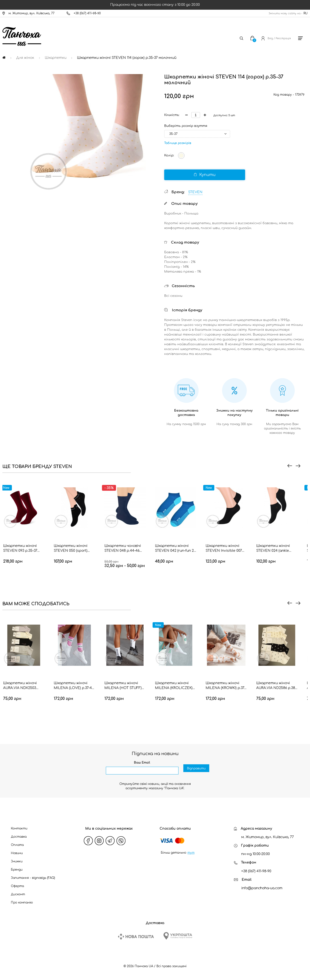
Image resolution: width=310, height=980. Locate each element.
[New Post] (136, 937)
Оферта (17, 886)
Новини (17, 853)
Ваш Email (142, 763)
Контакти (19, 828)
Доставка (19, 837)
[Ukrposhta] (178, 936)
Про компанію (22, 903)
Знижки (17, 861)
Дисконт (18, 894)
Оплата (17, 845)
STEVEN (195, 192)
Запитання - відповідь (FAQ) (33, 878)
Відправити (196, 771)
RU (306, 13)
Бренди (17, 870)
